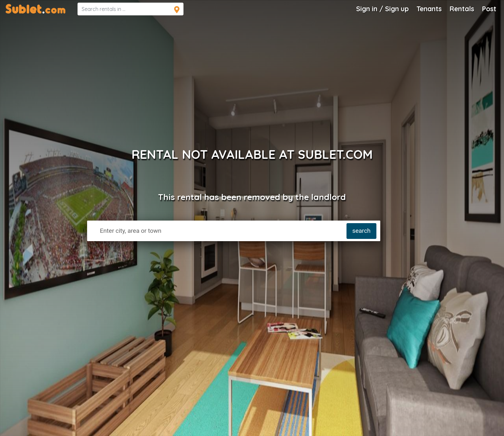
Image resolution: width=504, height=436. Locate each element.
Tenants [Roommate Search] (429, 9)
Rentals (462, 9)
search (361, 231)
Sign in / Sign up (382, 9)
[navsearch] (130, 9)
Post (489, 9)
